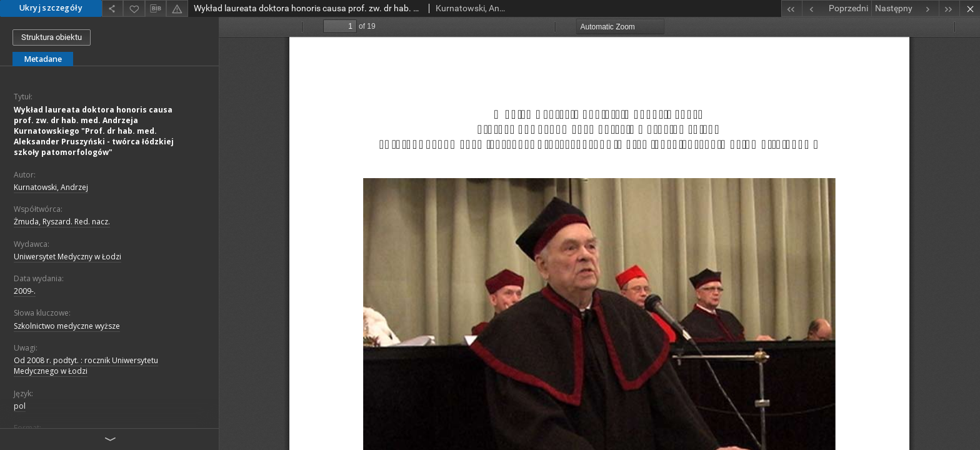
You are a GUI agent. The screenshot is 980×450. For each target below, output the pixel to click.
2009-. (25, 291)
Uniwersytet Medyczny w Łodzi (67, 257)
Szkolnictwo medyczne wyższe (67, 326)
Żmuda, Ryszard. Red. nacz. (62, 222)
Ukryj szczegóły (51, 8)
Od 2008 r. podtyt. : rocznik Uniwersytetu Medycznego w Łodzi (86, 366)
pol (20, 406)
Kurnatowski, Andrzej (51, 187)
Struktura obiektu (52, 37)
